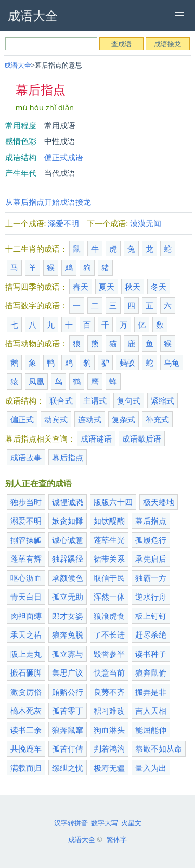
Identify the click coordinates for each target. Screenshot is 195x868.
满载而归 (26, 768)
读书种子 (151, 654)
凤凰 (36, 381)
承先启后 (151, 559)
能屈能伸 (151, 730)
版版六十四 (113, 502)
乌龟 (172, 362)
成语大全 (18, 65)
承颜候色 (68, 578)
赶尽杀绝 (151, 634)
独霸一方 (151, 578)
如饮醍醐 (109, 521)
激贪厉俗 (26, 692)
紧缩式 (162, 400)
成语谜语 (96, 438)
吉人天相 (151, 710)
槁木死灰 (26, 710)
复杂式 (123, 419)
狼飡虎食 (109, 616)
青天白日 (26, 597)
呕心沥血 (26, 578)
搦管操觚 (26, 540)
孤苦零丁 (68, 710)
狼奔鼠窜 (68, 730)
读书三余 (26, 730)
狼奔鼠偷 (151, 672)
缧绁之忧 (68, 768)
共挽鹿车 (26, 748)
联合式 (61, 400)
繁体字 (117, 839)
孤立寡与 (68, 654)
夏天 (107, 287)
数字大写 (105, 823)
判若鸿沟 (109, 748)
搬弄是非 (151, 692)
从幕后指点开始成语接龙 (48, 202)
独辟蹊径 (68, 559)
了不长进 (109, 634)
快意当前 (109, 672)
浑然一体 (109, 597)
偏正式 (22, 419)
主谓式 (95, 400)
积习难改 (109, 710)
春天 (81, 287)
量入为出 (151, 768)
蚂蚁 (127, 362)
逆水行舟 (151, 597)
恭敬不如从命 (159, 748)
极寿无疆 (109, 768)
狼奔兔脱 (68, 634)
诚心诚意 (68, 540)
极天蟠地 (159, 502)
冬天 (159, 287)
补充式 (157, 419)
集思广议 (68, 672)
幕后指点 (68, 457)
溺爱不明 (63, 223)
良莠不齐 (109, 692)
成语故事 (26, 457)
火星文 (131, 823)
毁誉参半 (109, 654)
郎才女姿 (68, 616)
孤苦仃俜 (68, 748)
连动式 (90, 419)
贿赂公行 (68, 692)
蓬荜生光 (109, 540)
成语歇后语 (142, 438)
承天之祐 (26, 634)
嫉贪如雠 (68, 521)
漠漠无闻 (146, 223)
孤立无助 (68, 597)
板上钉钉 (151, 616)
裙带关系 (109, 559)
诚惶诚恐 (68, 502)
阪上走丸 (26, 654)
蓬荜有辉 (26, 559)
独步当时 (26, 502)
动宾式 (56, 419)
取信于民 (109, 578)
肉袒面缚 (26, 616)
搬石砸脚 (26, 672)
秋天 (133, 287)
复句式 (129, 400)
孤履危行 (151, 540)
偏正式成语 (64, 157)
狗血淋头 (109, 730)
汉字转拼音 (71, 823)
